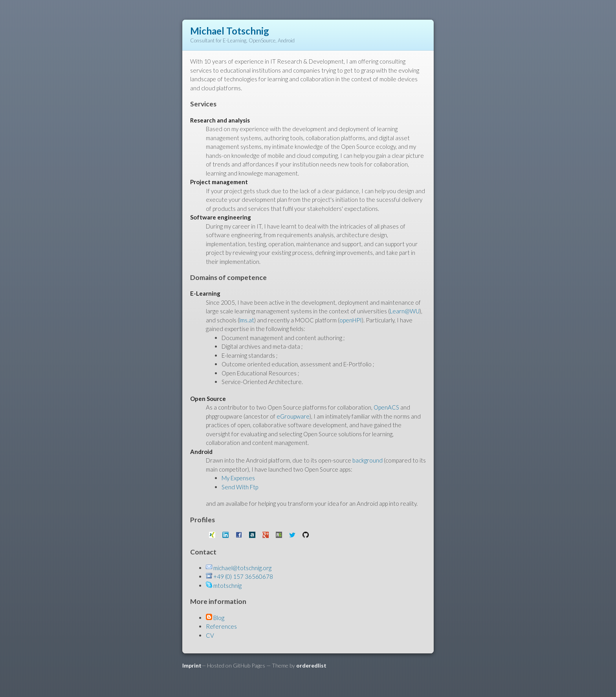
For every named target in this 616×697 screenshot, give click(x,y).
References (221, 626)
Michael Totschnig (230, 31)
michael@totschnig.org (242, 568)
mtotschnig (227, 585)
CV (210, 635)
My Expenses (238, 478)
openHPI (351, 320)
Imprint (192, 665)
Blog (219, 618)
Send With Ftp (240, 487)
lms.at (247, 320)
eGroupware (293, 416)
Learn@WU (405, 311)
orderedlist (311, 665)
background (368, 460)
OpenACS (387, 407)
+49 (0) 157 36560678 (243, 576)
